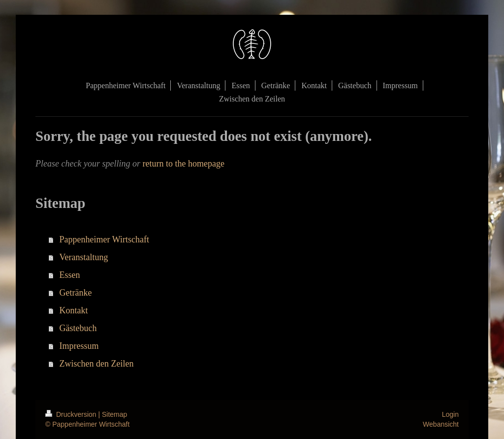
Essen (70, 275)
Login (450, 414)
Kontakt (74, 310)
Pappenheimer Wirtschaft (104, 239)
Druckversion (72, 414)
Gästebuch (78, 328)
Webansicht (441, 424)
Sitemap (114, 414)
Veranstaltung (84, 257)
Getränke (76, 293)
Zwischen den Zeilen (97, 364)
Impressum (79, 346)
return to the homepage (183, 164)
